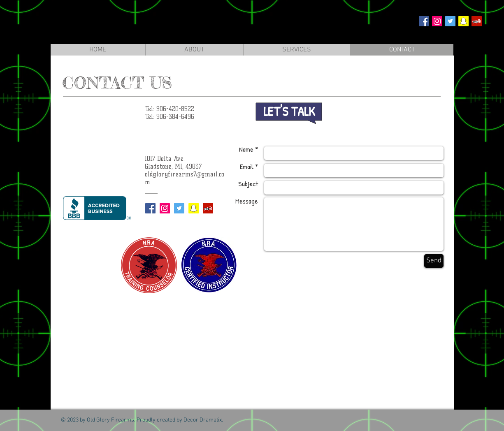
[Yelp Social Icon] (477, 21)
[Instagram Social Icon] (437, 21)
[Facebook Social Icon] (424, 21)
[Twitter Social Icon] (450, 21)
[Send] (434, 261)
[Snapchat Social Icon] (463, 21)
